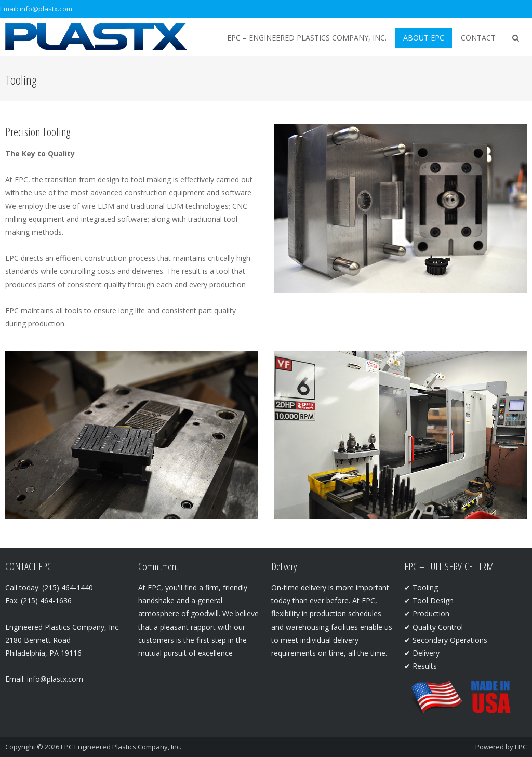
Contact (478, 38)
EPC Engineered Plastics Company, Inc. (121, 747)
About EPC (424, 38)
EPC (521, 747)
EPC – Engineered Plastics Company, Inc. (307, 38)
